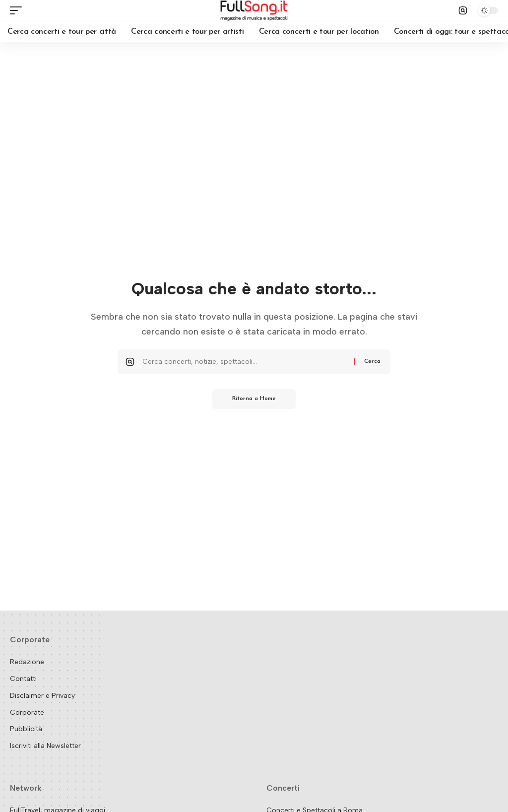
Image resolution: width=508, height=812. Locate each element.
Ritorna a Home (254, 399)
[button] (18, 10)
